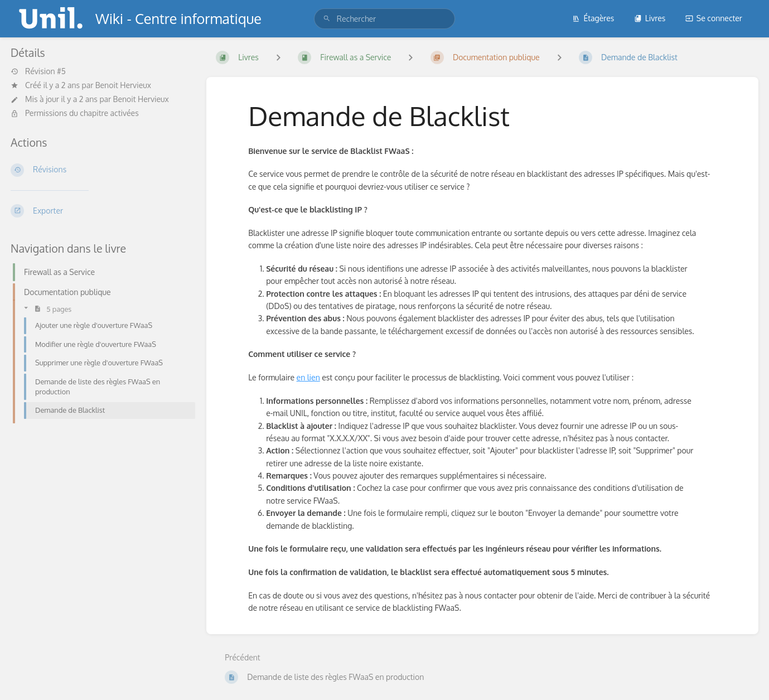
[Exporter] (100, 211)
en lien (308, 377)
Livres (650, 18)
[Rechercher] (327, 19)
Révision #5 (38, 71)
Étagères (593, 18)
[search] (385, 19)
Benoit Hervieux (123, 85)
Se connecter (714, 18)
